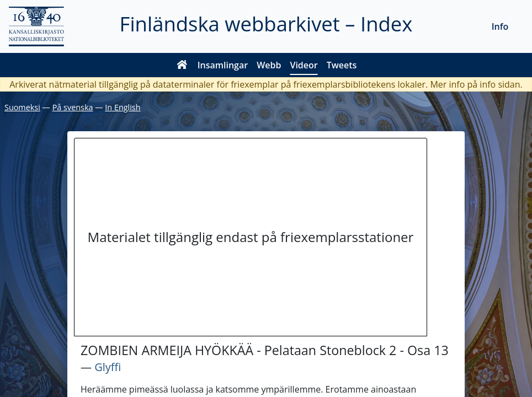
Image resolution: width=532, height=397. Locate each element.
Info (500, 26)
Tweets (342, 65)
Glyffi (108, 367)
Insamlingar (223, 65)
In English (123, 107)
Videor (304, 65)
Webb (269, 65)
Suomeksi (22, 107)
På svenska (73, 107)
